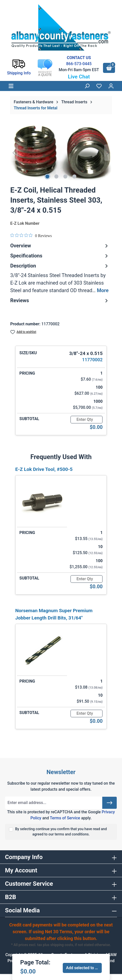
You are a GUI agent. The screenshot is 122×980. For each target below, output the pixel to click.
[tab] (60, 278)
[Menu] (11, 86)
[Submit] (109, 803)
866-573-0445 (79, 64)
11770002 (92, 360)
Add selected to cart (84, 968)
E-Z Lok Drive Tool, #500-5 (44, 469)
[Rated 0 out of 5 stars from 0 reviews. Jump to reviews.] (31, 236)
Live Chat (79, 77)
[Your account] (111, 86)
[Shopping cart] (109, 68)
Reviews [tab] (60, 300)
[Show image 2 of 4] (56, 176)
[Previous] (14, 153)
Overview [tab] (60, 246)
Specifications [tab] (60, 256)
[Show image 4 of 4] (74, 176)
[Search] (87, 86)
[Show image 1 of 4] (47, 176)
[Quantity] (86, 420)
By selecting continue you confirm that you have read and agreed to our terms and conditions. (61, 832)
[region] (61, 153)
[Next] (108, 153)
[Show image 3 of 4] (65, 176)
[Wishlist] (99, 86)
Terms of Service (65, 818)
